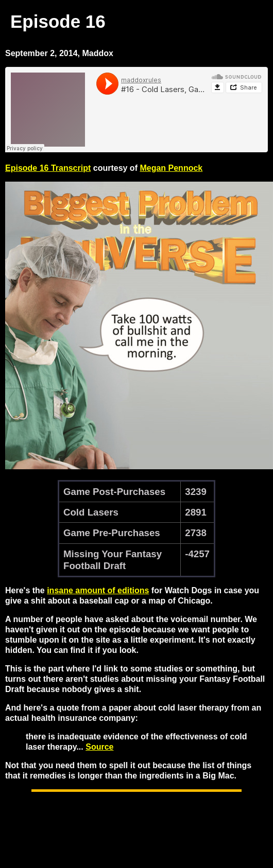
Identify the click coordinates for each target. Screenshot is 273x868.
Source (99, 747)
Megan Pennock (171, 168)
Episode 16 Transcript (48, 168)
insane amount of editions (98, 590)
